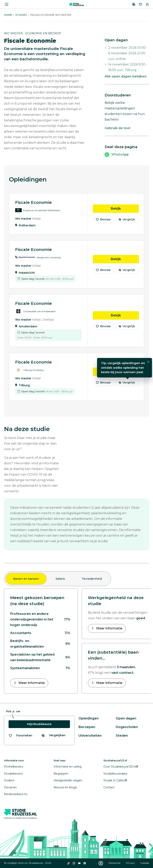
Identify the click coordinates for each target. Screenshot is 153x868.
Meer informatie (31, 683)
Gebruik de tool (117, 128)
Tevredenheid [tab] (92, 579)
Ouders (9, 780)
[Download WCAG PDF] (101, 863)
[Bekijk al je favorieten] (20, 736)
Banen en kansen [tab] (26, 579)
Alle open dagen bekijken (126, 76)
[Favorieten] (140, 4)
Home (8, 15)
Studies (21, 15)
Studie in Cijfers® (115, 780)
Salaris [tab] (60, 579)
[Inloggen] (147, 4)
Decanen (10, 787)
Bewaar (103, 221)
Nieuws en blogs (65, 787)
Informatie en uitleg (68, 767)
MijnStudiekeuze (39, 724)
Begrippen (61, 774)
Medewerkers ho (16, 794)
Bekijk (125, 210)
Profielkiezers (13, 767)
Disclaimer (115, 863)
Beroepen (87, 727)
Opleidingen (89, 718)
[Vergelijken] (134, 4)
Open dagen (126, 718)
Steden (122, 736)
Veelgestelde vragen (68, 780)
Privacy (131, 863)
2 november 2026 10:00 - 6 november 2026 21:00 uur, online (128, 53)
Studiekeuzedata (115, 774)
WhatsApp (120, 154)
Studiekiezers (13, 774)
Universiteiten (90, 736)
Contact (109, 787)
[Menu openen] (7, 4)
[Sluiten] (148, 363)
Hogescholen (127, 727)
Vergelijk (127, 221)
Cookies (145, 863)
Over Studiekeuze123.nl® (121, 767)
